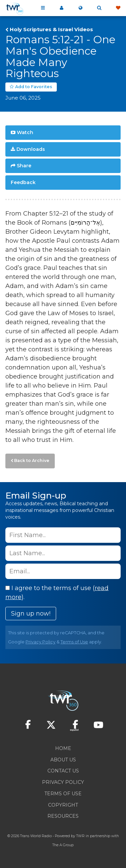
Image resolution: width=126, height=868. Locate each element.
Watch (25, 132)
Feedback (23, 182)
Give (118, 8)
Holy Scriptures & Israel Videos (51, 30)
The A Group (63, 845)
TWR (80, 836)
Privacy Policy (40, 642)
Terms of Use (74, 642)
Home (63, 748)
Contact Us (63, 771)
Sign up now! (31, 614)
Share (24, 166)
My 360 (61, 8)
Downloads (31, 149)
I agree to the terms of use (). (57, 593)
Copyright (63, 805)
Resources (63, 816)
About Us (63, 760)
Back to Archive (32, 460)
